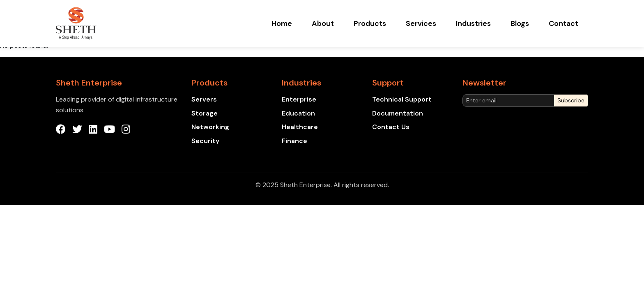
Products (370, 23)
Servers (204, 99)
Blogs (520, 23)
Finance (294, 141)
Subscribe (571, 100)
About (323, 23)
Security (205, 141)
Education (298, 113)
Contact (563, 23)
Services (421, 23)
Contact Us (391, 127)
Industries (473, 23)
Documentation (398, 113)
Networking (210, 127)
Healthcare (300, 127)
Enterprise (299, 99)
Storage (205, 113)
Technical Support (402, 99)
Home (282, 23)
